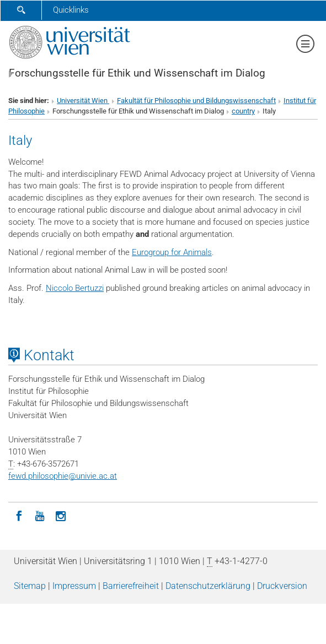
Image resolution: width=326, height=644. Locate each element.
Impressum (74, 586)
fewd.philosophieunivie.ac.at (63, 476)
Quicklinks (71, 10)
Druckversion (282, 586)
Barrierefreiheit (131, 586)
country (243, 111)
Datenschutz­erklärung (208, 586)
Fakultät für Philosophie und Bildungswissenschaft (196, 101)
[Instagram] (61, 515)
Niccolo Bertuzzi (75, 288)
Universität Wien (83, 101)
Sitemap (30, 586)
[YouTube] (40, 515)
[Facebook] (19, 515)
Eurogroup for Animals (172, 252)
